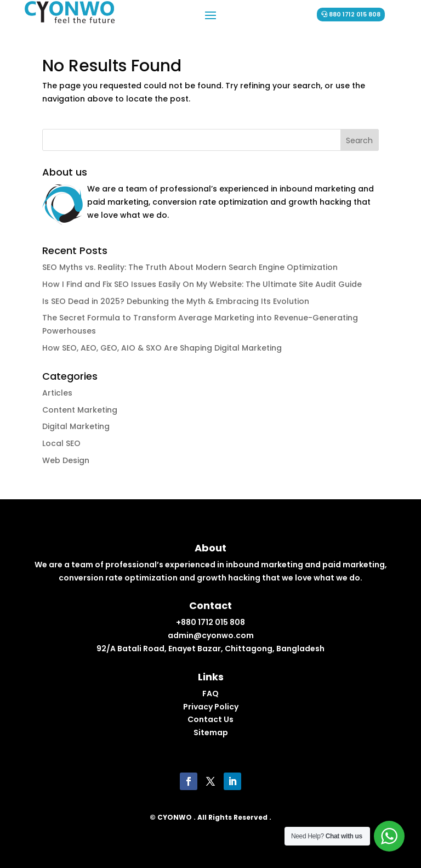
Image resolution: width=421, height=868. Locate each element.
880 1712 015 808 (355, 14)
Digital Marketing (76, 426)
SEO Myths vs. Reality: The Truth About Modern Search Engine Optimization (190, 267)
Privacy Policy (211, 707)
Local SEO (61, 443)
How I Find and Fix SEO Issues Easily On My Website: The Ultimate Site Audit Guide (202, 284)
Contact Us (210, 719)
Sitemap (211, 732)
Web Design (66, 460)
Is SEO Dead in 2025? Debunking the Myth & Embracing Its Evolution (176, 301)
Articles (57, 393)
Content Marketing (80, 410)
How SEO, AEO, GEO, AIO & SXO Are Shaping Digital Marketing (162, 348)
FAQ (210, 694)
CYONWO (175, 817)
